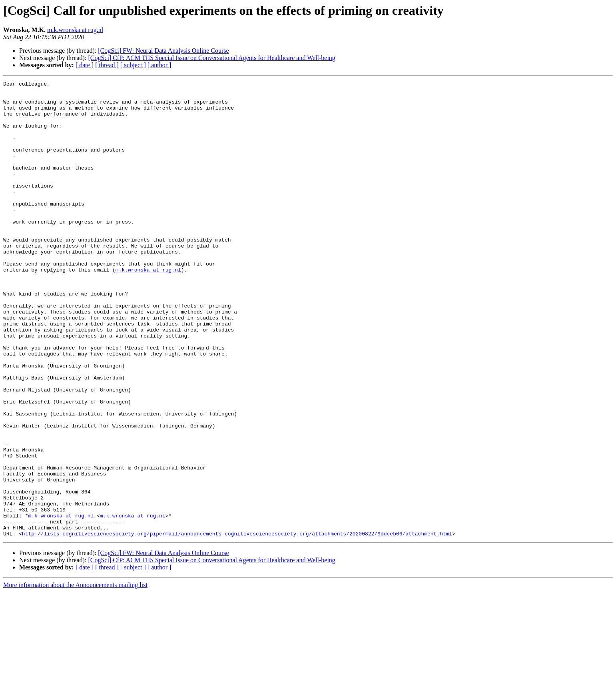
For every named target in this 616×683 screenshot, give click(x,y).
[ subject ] (133, 65)
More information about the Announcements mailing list (75, 676)
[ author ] (159, 65)
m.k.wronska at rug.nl (75, 30)
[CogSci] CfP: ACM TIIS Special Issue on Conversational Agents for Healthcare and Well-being (211, 58)
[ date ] (85, 65)
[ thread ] (107, 65)
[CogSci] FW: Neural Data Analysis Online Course (163, 51)
